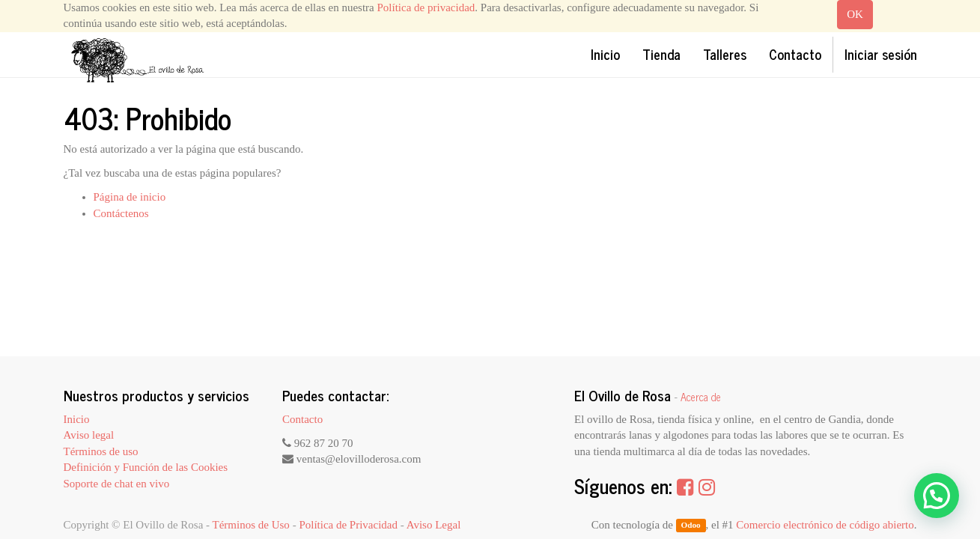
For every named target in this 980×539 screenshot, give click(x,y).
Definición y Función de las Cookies (146, 467)
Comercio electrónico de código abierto (825, 525)
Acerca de (701, 397)
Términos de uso (101, 451)
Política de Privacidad (348, 525)
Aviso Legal (434, 525)
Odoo (690, 526)
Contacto (302, 419)
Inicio (77, 419)
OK (855, 14)
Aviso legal (89, 435)
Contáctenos (121, 213)
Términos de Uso (251, 525)
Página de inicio (130, 197)
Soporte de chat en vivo (117, 484)
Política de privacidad (426, 7)
